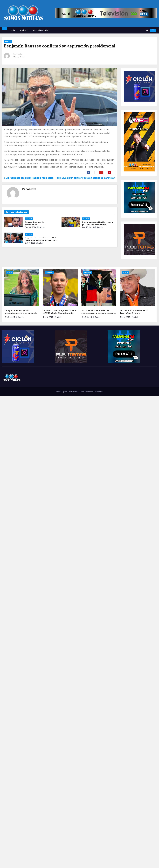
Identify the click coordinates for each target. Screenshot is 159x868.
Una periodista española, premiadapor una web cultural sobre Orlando (20, 313)
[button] (147, 30)
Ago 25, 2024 (88, 227)
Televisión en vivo (41, 30)
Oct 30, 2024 (31, 227)
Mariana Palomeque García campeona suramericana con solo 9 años (98, 313)
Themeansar (98, 392)
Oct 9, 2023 (30, 243)
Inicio (12, 30)
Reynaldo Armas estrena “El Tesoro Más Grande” (134, 312)
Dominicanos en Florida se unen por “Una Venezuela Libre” (97, 223)
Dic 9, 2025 (10, 317)
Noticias (24, 30)
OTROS (10, 273)
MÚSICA (125, 273)
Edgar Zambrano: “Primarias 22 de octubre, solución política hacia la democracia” (41, 240)
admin (19, 54)
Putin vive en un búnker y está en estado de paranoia (86, 178)
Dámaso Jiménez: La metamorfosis (35, 223)
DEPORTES (49, 273)
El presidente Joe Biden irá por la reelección (29, 178)
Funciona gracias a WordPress (67, 392)
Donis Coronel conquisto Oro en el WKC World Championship (59, 312)
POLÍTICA (8, 42)
